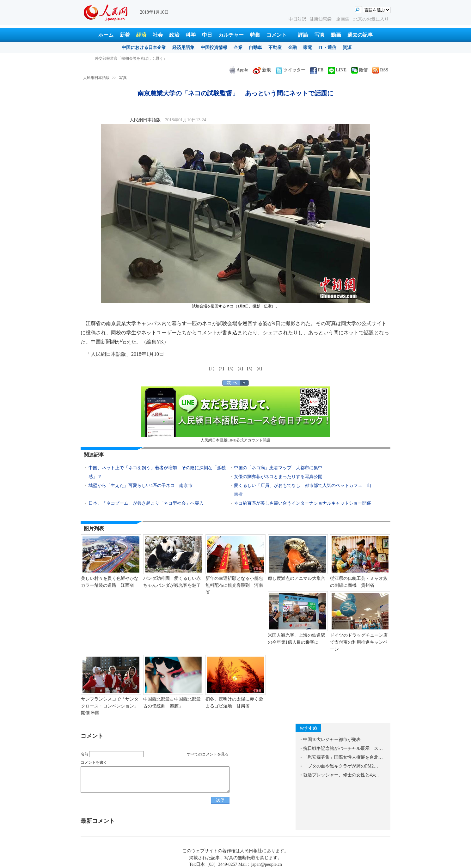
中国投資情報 (214, 48)
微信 (359, 70)
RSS (380, 70)
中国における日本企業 (144, 48)
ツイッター (291, 70)
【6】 (259, 369)
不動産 (275, 48)
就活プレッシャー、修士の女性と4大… (342, 775)
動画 (336, 35)
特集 (255, 35)
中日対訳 (297, 19)
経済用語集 (183, 48)
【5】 (250, 369)
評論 (303, 35)
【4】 (240, 369)
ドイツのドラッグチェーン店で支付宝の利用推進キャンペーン (359, 642)
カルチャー (231, 35)
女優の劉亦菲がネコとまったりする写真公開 (278, 477)
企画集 (343, 19)
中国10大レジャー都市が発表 (332, 740)
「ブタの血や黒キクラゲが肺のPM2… (341, 766)
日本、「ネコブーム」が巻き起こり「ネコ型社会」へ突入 (146, 503)
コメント (277, 35)
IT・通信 (327, 48)
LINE (337, 70)
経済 (141, 35)
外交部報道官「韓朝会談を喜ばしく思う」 (131, 58)
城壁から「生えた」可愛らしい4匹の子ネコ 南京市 (141, 486)
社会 (158, 35)
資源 (347, 48)
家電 (308, 48)
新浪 (262, 70)
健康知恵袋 (321, 19)
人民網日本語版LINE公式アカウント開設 (235, 414)
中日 (207, 35)
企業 (238, 48)
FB (317, 70)
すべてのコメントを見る (208, 754)
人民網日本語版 (96, 78)
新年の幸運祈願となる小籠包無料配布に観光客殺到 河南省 (234, 585)
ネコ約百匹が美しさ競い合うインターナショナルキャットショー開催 (305, 503)
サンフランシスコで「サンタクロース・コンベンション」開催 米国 (110, 706)
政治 (174, 35)
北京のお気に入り (371, 19)
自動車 (255, 48)
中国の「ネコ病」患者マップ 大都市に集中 (280, 468)
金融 (292, 48)
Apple (239, 70)
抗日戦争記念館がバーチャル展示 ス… (343, 748)
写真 (320, 35)
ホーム (106, 35)
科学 (191, 35)
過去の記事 (360, 35)
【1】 (212, 369)
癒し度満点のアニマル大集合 (297, 578)
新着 (125, 35)
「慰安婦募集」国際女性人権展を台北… (343, 757)
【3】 (231, 369)
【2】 (221, 369)
